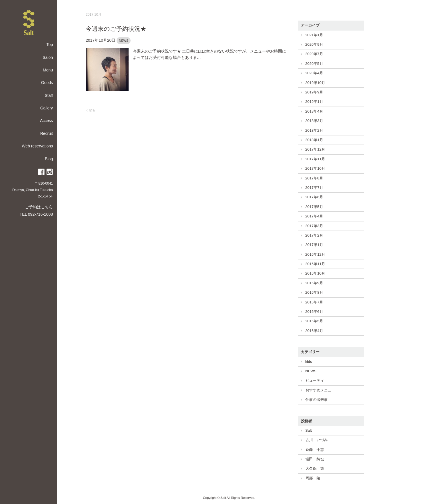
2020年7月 (314, 54)
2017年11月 (315, 159)
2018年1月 (314, 140)
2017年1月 (314, 245)
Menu (48, 70)
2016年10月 (315, 273)
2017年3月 (314, 226)
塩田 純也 (315, 459)
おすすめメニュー (320, 390)
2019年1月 (314, 102)
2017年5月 (314, 207)
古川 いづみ (317, 440)
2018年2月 (314, 130)
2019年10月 (315, 83)
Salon (48, 57)
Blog (49, 159)
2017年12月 (315, 149)
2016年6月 (314, 312)
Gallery (47, 108)
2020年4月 (314, 73)
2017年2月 (314, 235)
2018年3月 (314, 121)
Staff (49, 95)
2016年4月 (314, 331)
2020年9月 (314, 44)
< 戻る (91, 111)
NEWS (124, 41)
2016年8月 (314, 292)
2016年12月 (315, 254)
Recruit (47, 133)
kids (309, 362)
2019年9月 (314, 92)
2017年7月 (314, 188)
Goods (47, 83)
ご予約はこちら (39, 207)
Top (50, 45)
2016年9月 (314, 283)
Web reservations (37, 146)
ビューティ (315, 380)
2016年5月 (314, 321)
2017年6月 (314, 197)
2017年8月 (314, 178)
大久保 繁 (315, 468)
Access (46, 121)
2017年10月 (315, 168)
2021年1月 (314, 35)
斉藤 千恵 (315, 450)
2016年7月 (314, 302)
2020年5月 (314, 64)
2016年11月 (315, 264)
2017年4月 (314, 216)
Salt (309, 430)
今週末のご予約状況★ (116, 29)
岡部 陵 (313, 478)
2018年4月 (314, 111)
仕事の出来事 (317, 400)
